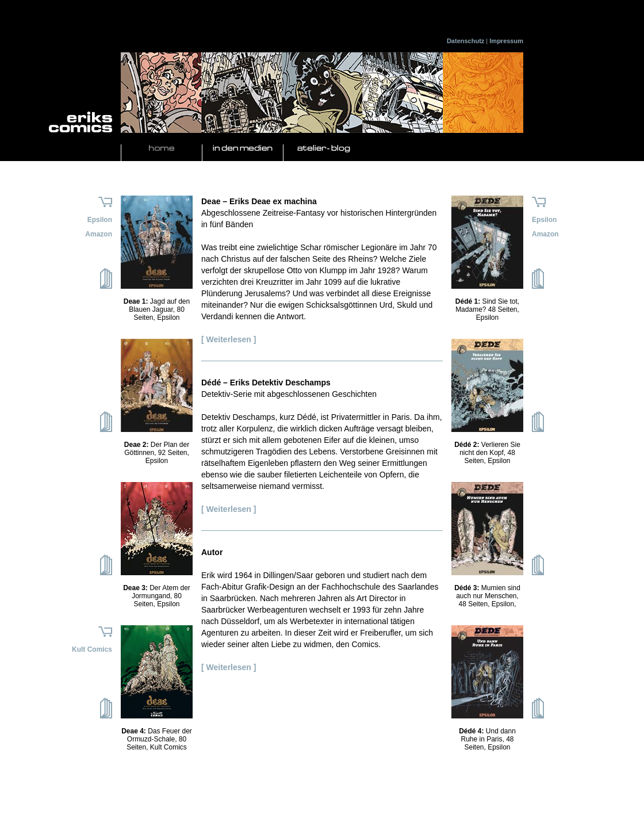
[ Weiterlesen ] (229, 339)
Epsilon (100, 220)
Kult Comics (92, 649)
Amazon (99, 234)
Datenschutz (465, 41)
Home (162, 149)
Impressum (506, 41)
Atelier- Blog (324, 149)
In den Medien (243, 149)
